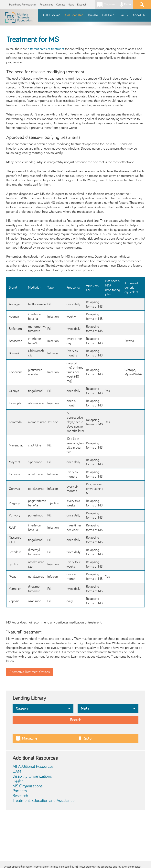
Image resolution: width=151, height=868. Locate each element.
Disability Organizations (32, 776)
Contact (60, 5)
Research (20, 796)
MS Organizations (28, 786)
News (71, 5)
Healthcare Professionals (23, 5)
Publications (46, 5)
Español (81, 5)
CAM (17, 772)
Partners (20, 791)
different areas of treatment (46, 49)
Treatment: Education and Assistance (43, 801)
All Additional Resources (33, 767)
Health (18, 781)
